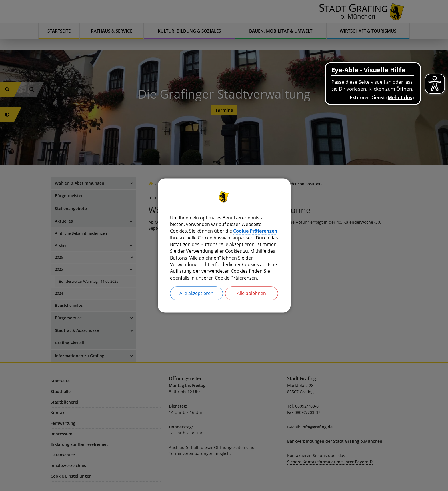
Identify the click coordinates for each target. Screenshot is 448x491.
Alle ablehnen (251, 294)
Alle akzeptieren (196, 294)
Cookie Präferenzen (255, 231)
